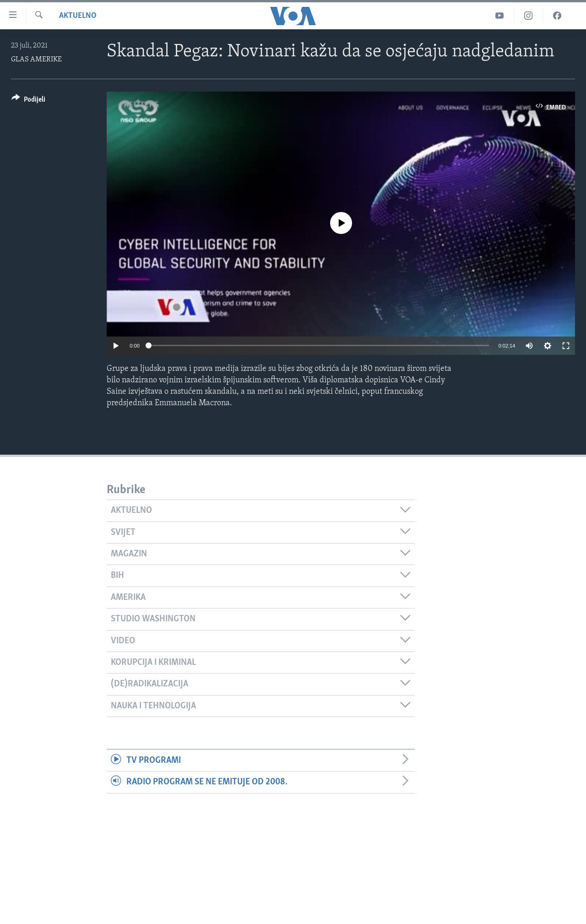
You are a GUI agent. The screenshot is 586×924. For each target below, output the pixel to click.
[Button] (28, 101)
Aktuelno (78, 16)
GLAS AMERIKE (36, 60)
